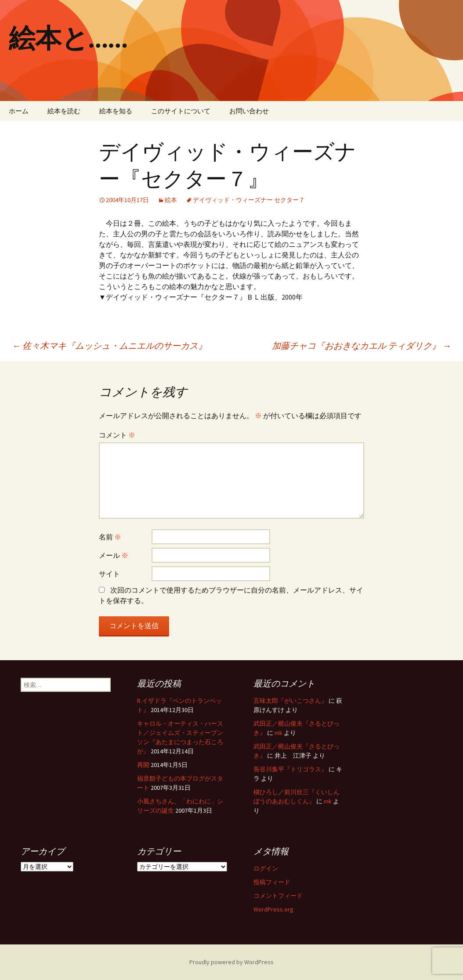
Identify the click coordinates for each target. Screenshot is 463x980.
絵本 (171, 200)
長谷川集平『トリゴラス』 (290, 769)
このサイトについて (181, 111)
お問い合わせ (249, 111)
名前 (110, 537)
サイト (109, 574)
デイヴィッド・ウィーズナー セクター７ (249, 200)
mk (279, 733)
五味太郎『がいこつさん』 (290, 701)
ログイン (266, 868)
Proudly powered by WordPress (231, 962)
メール (114, 555)
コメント (117, 435)
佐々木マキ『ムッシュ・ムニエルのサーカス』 (109, 345)
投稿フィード (272, 882)
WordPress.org (273, 909)
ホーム (19, 111)
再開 (143, 765)
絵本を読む (64, 111)
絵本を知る (116, 111)
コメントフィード (278, 896)
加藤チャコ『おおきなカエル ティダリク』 (362, 345)
